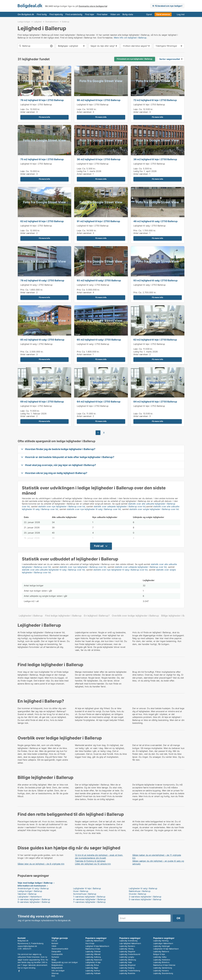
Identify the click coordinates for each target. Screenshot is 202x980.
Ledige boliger (24, 22)
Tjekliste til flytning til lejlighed (90, 861)
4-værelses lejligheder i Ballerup (89, 899)
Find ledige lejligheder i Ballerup (63, 616)
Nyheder (55, 957)
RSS (53, 976)
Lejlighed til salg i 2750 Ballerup (150, 226)
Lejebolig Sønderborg (163, 968)
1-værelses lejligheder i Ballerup (89, 897)
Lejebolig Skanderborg (163, 973)
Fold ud (99, 546)
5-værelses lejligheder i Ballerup (145, 899)
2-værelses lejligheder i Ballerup (145, 897)
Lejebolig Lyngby (127, 957)
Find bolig (42, 14)
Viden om (115, 14)
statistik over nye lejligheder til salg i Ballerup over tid (94, 509)
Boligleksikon (57, 965)
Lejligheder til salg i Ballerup (143, 888)
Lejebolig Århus (92, 965)
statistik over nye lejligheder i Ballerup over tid (62, 506)
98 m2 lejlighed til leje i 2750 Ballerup (99, 100)
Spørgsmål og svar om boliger (65, 962)
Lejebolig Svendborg (128, 941)
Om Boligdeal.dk (26, 14)
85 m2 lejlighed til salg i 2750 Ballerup (42, 340)
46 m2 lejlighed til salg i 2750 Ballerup (155, 221)
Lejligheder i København (30, 897)
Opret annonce (163, 14)
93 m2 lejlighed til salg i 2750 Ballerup (99, 280)
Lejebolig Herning (161, 941)
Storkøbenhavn (52, 22)
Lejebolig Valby (160, 957)
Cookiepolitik (57, 954)
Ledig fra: (82, 171)
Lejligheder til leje (93, 962)
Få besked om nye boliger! (169, 6)
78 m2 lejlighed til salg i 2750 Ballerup (42, 280)
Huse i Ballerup (81, 891)
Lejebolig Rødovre (161, 951)
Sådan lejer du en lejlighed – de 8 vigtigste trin (41, 864)
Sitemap (55, 973)
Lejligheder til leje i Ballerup (87, 888)
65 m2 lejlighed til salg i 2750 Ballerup (99, 340)
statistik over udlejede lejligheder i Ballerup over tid (120, 506)
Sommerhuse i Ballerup (85, 894)
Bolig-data (128, 14)
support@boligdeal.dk (27, 946)
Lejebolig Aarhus (93, 971)
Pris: (136, 230)
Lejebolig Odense (93, 951)
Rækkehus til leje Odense (164, 965)
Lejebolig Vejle (126, 962)
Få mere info (44, 117)
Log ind (181, 14)
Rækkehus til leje (93, 949)
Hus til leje (90, 943)
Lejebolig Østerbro (161, 962)
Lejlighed (38, 22)
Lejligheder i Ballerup (31, 616)
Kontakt (55, 943)
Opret (149, 14)
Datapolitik (56, 951)
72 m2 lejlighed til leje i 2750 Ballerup (155, 100)
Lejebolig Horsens (161, 971)
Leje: (23, 109)
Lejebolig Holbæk (93, 973)
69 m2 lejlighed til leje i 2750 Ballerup (42, 402)
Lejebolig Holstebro (162, 960)
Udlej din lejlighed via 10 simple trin (93, 864)
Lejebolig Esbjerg (127, 968)
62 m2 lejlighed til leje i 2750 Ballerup (42, 221)
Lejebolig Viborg (126, 949)
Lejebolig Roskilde (127, 973)
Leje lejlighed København (130, 943)
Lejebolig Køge (92, 968)
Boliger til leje (159, 954)
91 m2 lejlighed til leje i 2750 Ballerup (98, 221)
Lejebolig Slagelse (127, 951)
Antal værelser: (28, 112)
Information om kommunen (32, 886)
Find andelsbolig (74, 14)
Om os (54, 941)
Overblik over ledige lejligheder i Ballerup (135, 616)
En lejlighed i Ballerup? (97, 616)
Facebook (19, 971)
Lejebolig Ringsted (127, 965)
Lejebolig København (95, 941)
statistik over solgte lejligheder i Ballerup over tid (154, 509)
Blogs (54, 960)
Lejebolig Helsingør (162, 946)
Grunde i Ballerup (138, 894)
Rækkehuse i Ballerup (140, 891)
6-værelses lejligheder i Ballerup (34, 902)
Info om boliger (58, 971)
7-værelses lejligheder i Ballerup (89, 902)
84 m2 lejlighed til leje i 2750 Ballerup (155, 402)
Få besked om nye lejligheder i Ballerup (135, 59)
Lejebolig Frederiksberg (130, 971)
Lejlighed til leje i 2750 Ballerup (36, 105)
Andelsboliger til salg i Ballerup (33, 888)
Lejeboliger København (163, 943)
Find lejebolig (56, 14)
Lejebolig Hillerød (93, 954)
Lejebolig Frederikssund (130, 954)
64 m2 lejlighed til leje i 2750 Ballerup (99, 402)
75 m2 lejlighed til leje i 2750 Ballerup (42, 159)
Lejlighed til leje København (97, 946)
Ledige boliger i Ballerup (30, 891)
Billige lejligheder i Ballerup (177, 616)
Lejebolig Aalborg (93, 957)
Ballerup (66, 22)
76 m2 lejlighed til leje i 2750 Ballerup (42, 100)
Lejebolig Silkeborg (128, 960)
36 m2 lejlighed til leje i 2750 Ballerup (99, 159)
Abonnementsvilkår (60, 949)
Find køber (102, 14)
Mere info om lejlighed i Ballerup (130, 38)
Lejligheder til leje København (166, 949)
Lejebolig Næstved (94, 960)
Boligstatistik (57, 968)
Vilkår (54, 946)
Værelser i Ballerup (27, 894)
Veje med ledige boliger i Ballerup (35, 883)
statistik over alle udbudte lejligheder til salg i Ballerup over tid (53, 570)
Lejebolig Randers (127, 946)
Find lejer (90, 14)
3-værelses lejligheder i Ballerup (34, 899)
